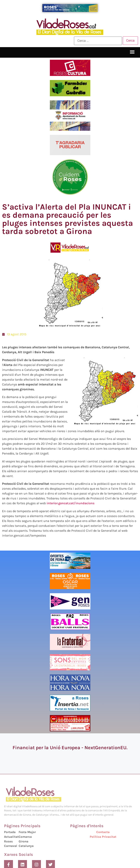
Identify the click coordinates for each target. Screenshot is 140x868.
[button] (132, 52)
